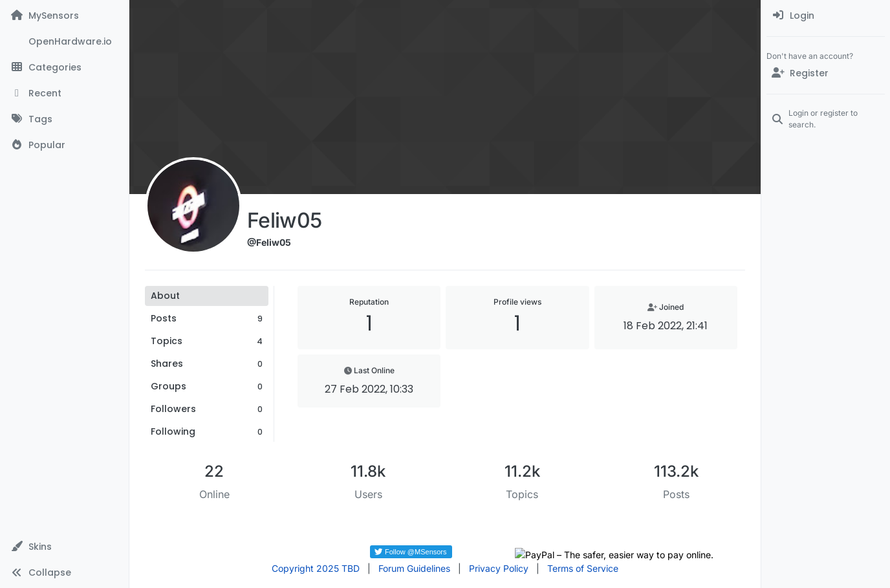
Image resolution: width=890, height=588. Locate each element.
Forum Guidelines (414, 568)
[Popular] (64, 145)
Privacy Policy (499, 568)
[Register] (826, 73)
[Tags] (64, 119)
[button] (64, 547)
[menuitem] (826, 16)
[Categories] (64, 67)
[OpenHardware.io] (64, 41)
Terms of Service (583, 568)
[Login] (826, 16)
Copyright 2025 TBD (316, 568)
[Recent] (64, 93)
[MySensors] (64, 16)
